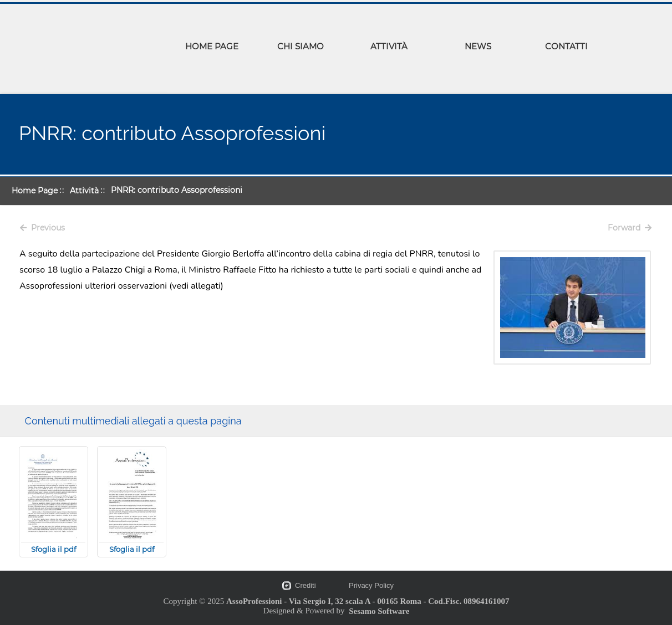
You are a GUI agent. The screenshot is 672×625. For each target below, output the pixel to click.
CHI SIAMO (301, 46)
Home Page (35, 191)
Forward (630, 228)
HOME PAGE (212, 46)
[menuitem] (212, 48)
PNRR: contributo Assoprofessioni (177, 190)
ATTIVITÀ (389, 46)
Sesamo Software (379, 611)
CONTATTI (566, 46)
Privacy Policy (371, 585)
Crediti (306, 585)
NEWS (478, 46)
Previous (42, 228)
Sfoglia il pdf (54, 549)
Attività (84, 191)
